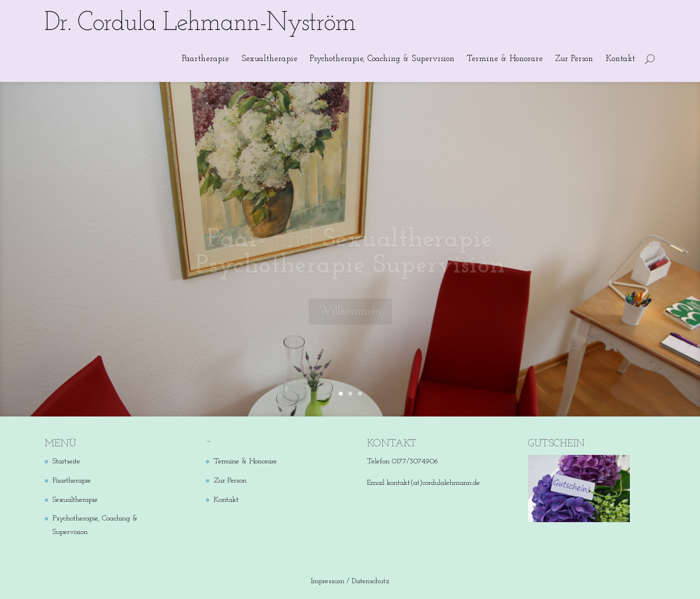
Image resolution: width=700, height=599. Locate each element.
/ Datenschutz (368, 581)
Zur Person (574, 59)
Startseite (66, 461)
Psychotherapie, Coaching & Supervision (382, 59)
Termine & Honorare (505, 59)
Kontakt (620, 59)
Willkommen (350, 316)
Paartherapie (206, 59)
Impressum (328, 581)
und (350, 257)
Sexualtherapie (269, 59)
